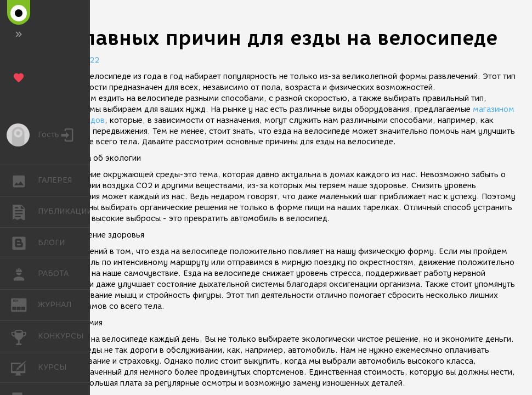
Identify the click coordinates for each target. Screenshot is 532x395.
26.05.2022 (77, 60)
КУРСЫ (24, 367)
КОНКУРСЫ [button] (24, 336)
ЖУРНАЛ (24, 304)
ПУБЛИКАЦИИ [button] (24, 212)
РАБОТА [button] (24, 274)
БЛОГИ (24, 242)
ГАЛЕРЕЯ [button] (24, 180)
